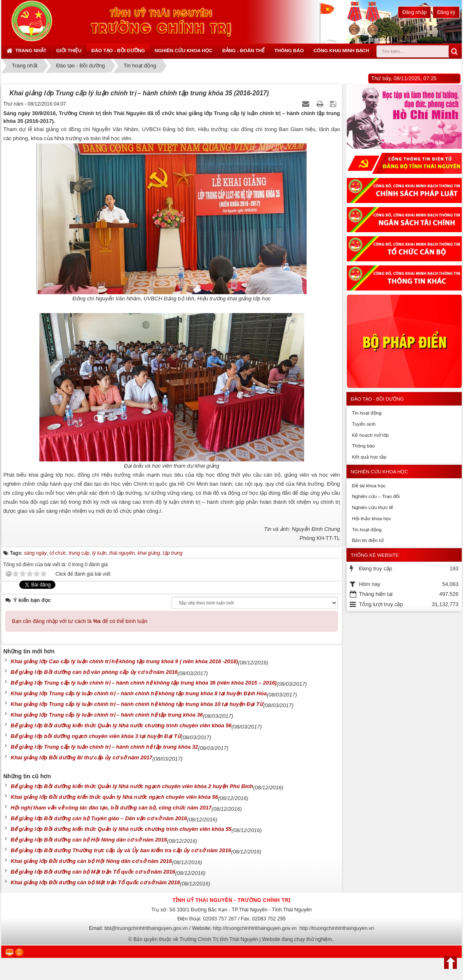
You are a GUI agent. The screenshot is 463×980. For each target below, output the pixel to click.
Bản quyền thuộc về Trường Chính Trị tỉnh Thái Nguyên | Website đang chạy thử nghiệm (233, 939)
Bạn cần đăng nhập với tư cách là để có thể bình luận (80, 621)
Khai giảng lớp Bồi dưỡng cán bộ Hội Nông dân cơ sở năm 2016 (91, 861)
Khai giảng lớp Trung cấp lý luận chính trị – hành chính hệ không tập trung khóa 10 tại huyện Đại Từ (137, 704)
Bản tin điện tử (368, 540)
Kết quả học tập (369, 457)
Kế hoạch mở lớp (370, 435)
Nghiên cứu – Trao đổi (376, 496)
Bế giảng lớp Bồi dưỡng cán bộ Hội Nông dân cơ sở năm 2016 (89, 840)
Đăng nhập (414, 12)
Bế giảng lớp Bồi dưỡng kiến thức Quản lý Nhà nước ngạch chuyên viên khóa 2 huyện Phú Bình (132, 786)
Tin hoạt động (367, 413)
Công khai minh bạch (342, 50)
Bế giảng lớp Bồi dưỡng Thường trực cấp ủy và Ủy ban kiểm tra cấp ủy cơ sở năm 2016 (121, 850)
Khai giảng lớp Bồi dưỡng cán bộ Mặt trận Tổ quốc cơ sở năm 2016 (95, 882)
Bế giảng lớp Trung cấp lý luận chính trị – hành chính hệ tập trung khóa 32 (104, 747)
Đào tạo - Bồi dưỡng (118, 50)
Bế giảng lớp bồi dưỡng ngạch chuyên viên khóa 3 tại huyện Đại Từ (96, 736)
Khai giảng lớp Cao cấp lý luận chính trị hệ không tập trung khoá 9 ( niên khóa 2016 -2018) (124, 661)
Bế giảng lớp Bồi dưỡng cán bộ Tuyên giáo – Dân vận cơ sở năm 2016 (99, 818)
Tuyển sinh (363, 424)
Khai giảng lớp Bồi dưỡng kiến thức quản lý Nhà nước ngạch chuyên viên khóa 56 (114, 797)
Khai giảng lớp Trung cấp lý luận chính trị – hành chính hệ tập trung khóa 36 (107, 715)
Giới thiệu (69, 50)
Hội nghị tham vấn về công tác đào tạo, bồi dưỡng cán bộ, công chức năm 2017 (111, 808)
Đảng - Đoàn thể (243, 50)
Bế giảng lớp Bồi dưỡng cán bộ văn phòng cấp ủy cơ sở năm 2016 (94, 672)
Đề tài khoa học (369, 485)
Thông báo (289, 50)
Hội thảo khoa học (371, 518)
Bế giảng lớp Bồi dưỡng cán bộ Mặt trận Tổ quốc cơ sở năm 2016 (93, 872)
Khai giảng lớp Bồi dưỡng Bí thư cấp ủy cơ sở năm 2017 (81, 757)
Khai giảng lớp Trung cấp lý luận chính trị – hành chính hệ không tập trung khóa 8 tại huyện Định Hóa (139, 693)
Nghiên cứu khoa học (184, 50)
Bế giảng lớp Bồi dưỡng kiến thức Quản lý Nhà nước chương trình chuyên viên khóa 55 (121, 829)
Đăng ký (446, 12)
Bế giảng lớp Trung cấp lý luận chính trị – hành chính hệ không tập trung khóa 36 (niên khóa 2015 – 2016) (144, 683)
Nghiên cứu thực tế (372, 507)
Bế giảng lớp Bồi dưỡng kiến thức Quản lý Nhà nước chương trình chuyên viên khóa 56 (121, 725)
